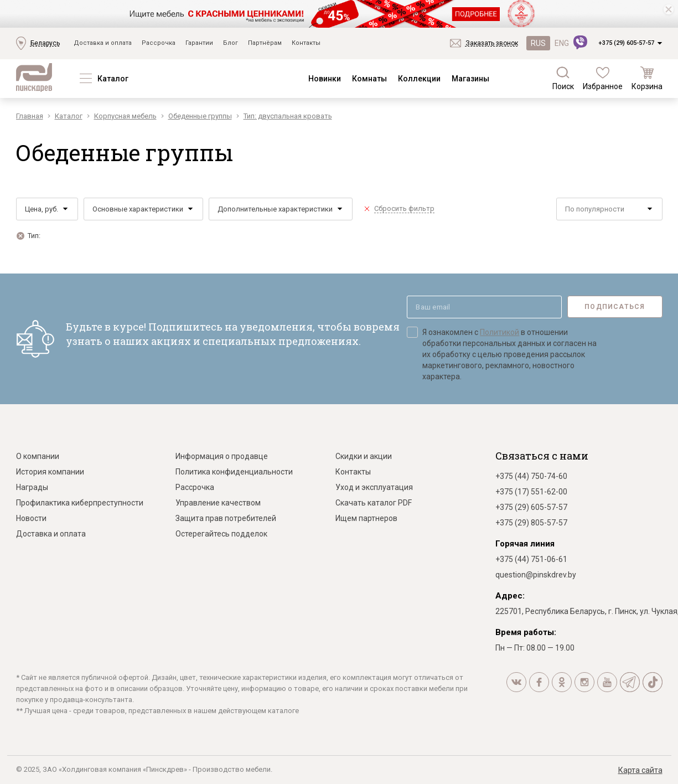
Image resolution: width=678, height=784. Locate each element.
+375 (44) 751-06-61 (531, 559)
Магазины (470, 79)
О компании (38, 456)
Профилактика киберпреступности (80, 503)
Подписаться (615, 307)
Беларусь (45, 43)
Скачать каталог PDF (374, 503)
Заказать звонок (492, 43)
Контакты (306, 43)
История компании (50, 472)
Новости (31, 518)
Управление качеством (218, 503)
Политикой (500, 332)
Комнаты (369, 79)
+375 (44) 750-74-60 (531, 476)
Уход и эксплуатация (374, 487)
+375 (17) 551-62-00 (531, 492)
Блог (231, 43)
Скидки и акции (364, 456)
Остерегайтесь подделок (221, 534)
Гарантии (199, 43)
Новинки (325, 79)
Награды (32, 487)
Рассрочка (159, 43)
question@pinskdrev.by (536, 575)
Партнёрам (265, 43)
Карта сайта (640, 770)
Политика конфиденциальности (234, 472)
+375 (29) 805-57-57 (531, 523)
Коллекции (419, 79)
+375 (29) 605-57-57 (626, 43)
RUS (538, 43)
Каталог (113, 79)
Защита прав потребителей (226, 518)
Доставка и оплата (103, 43)
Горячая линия (525, 544)
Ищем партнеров (366, 518)
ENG (562, 43)
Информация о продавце (222, 456)
